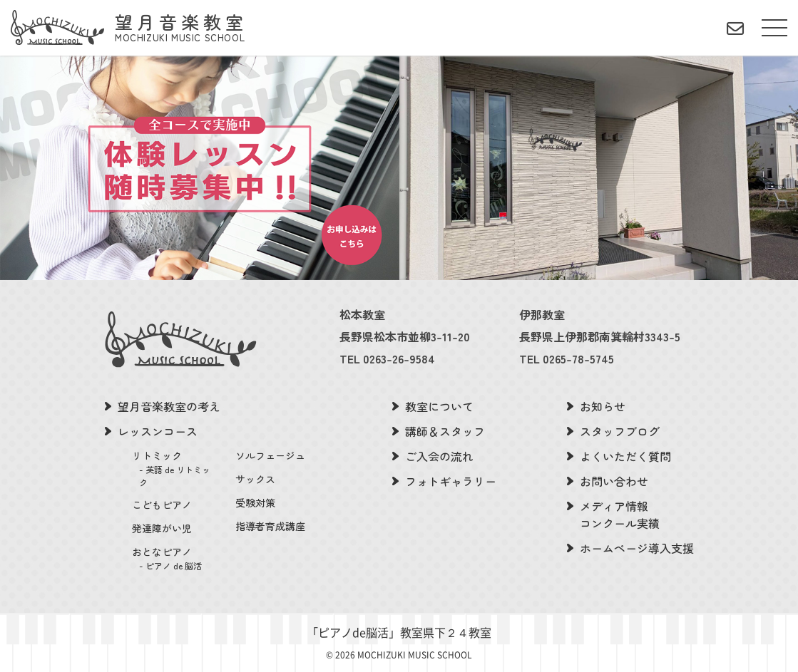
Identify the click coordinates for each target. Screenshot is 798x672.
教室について (439, 406)
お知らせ (603, 406)
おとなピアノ (175, 558)
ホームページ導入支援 (637, 548)
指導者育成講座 (270, 526)
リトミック (175, 469)
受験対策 (255, 502)
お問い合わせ (614, 481)
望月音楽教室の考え (169, 406)
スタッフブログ (620, 431)
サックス (255, 479)
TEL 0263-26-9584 (387, 358)
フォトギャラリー (451, 481)
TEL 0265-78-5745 (567, 358)
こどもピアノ (162, 505)
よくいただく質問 (625, 456)
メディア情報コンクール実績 (620, 515)
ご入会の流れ (439, 456)
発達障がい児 (162, 528)
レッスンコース (158, 431)
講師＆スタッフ (445, 431)
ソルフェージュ (270, 455)
